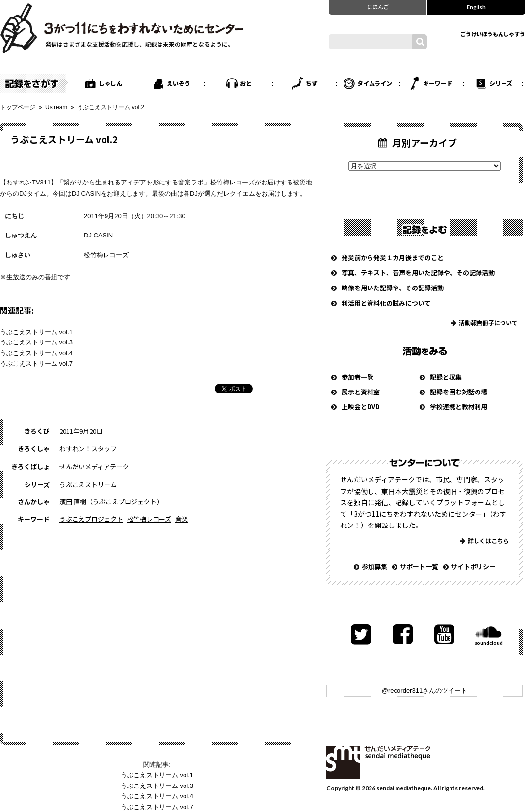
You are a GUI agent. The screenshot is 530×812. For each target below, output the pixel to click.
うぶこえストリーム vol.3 (36, 342)
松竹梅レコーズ (106, 255)
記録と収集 (446, 377)
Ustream (56, 107)
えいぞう (179, 83)
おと (246, 83)
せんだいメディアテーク (378, 762)
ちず (312, 83)
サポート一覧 (419, 566)
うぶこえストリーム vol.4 (36, 353)
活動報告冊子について (488, 323)
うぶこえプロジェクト (91, 519)
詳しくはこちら (488, 540)
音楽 (182, 519)
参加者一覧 (358, 377)
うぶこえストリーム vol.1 (36, 332)
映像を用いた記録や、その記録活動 (393, 288)
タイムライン (375, 83)
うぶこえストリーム (88, 485)
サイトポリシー (473, 566)
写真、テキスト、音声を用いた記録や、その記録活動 (418, 273)
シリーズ (501, 83)
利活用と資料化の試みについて (386, 303)
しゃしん (110, 83)
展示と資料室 (361, 392)
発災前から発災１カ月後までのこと (393, 257)
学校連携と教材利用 (459, 406)
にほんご (378, 7)
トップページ (18, 107)
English (476, 7)
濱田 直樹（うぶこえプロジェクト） (111, 502)
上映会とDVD (361, 406)
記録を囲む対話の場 (459, 392)
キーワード (438, 83)
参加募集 (374, 566)
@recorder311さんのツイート (424, 691)
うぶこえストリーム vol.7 (36, 363)
